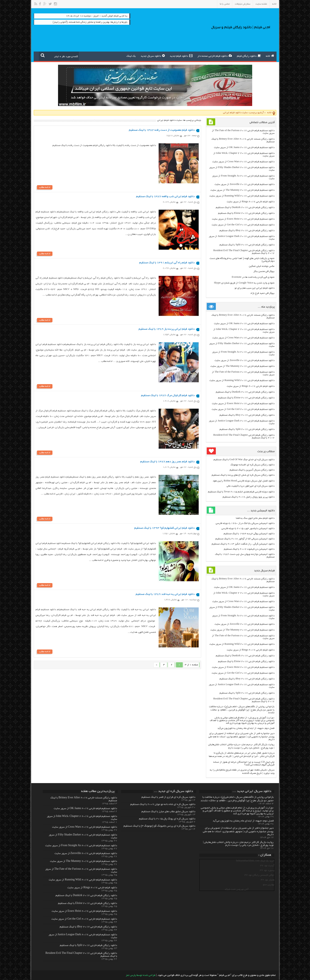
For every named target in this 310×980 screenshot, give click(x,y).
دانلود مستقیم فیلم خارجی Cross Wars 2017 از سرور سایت (243, 162)
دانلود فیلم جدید (181, 56)
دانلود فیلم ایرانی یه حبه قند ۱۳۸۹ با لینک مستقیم (165, 596)
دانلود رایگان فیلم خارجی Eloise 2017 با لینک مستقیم (246, 213)
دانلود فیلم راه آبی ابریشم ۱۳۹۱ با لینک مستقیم (167, 263)
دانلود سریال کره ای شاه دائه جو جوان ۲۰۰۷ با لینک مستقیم (163, 805)
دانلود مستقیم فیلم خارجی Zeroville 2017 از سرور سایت (245, 184)
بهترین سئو (269, 885)
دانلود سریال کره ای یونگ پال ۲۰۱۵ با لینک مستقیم (167, 819)
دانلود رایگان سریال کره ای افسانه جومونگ (252, 465)
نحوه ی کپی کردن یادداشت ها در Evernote (253, 277)
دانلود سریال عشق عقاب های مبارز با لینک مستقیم (168, 812)
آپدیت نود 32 (267, 866)
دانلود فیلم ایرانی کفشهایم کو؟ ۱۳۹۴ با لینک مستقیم (164, 530)
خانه (274, 4)
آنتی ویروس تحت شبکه (237, 889)
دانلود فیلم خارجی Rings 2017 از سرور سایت (251, 202)
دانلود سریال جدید (153, 56)
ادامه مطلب (45, 188)
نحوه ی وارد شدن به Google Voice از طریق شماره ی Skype (244, 283)
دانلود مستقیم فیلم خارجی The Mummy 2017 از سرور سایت (242, 190)
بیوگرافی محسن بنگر (264, 271)
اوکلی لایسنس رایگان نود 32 (259, 875)
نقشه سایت (261, 4)
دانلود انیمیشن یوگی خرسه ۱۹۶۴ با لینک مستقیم (249, 534)
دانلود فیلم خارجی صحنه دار (215, 56)
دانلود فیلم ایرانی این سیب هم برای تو (255, 288)
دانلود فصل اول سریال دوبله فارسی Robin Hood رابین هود (244, 481)
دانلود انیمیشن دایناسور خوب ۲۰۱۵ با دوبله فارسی (248, 529)
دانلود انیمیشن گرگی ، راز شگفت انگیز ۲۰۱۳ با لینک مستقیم (243, 544)
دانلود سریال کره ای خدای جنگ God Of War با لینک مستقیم (244, 460)
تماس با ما (225, 4)
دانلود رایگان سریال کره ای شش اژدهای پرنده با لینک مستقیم (243, 475)
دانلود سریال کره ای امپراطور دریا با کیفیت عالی (251, 486)
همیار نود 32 (268, 880)
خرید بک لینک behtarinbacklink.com (255, 861)
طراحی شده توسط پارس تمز (141, 975)
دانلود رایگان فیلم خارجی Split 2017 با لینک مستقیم (247, 245)
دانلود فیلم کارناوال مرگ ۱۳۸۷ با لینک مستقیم (168, 397)
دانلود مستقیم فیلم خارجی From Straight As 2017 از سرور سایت (81, 846)
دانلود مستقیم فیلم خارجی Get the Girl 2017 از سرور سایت (243, 225)
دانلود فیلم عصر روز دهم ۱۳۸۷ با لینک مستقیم (167, 463)
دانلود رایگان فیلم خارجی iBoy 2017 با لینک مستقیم (247, 231)
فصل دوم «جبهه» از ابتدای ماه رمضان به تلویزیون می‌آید (246, 728)
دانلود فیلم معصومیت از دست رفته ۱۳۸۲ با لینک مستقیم (162, 130)
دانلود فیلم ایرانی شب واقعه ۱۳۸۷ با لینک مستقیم (165, 197)
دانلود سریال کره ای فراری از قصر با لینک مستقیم (168, 797)
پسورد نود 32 (267, 870)
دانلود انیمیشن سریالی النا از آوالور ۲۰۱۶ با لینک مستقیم (245, 539)
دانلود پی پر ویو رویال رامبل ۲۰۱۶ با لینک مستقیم (249, 497)
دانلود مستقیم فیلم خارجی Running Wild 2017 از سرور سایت (242, 196)
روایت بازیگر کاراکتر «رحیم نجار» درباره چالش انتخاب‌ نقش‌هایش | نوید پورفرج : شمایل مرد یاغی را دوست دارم (238, 844)
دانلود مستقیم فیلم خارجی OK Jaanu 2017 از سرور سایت (244, 148)
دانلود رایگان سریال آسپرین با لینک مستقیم (252, 470)
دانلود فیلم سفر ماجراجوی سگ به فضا (255, 518)
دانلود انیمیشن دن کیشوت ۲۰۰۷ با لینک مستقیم (249, 549)
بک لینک (131, 56)
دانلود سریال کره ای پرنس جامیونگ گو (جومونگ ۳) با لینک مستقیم (159, 826)
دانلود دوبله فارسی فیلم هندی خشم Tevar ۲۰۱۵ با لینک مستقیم (241, 492)
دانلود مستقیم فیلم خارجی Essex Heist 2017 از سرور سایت (243, 219)
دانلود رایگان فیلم (249, 56)
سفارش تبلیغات (243, 4)
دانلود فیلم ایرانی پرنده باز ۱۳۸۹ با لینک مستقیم (167, 330)
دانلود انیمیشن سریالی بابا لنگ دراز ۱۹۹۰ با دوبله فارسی (245, 523)
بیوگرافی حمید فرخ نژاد (262, 293)
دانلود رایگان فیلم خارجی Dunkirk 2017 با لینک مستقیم (245, 208)
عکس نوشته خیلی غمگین (262, 266)
